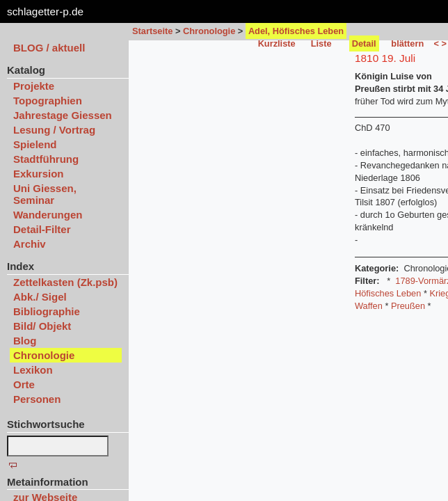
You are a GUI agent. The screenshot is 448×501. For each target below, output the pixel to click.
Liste (321, 43)
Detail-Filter (42, 229)
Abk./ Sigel (40, 297)
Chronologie (209, 31)
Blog (25, 341)
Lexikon (33, 370)
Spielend (35, 144)
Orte (24, 384)
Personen (37, 399)
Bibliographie (47, 311)
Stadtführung (46, 159)
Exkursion (39, 174)
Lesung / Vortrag (54, 130)
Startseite (152, 31)
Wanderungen (48, 215)
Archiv (30, 244)
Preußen (408, 306)
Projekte (34, 86)
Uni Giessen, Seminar (45, 194)
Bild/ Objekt (42, 326)
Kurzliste (277, 43)
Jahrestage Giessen (63, 115)
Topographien (48, 101)
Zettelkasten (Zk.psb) (65, 282)
